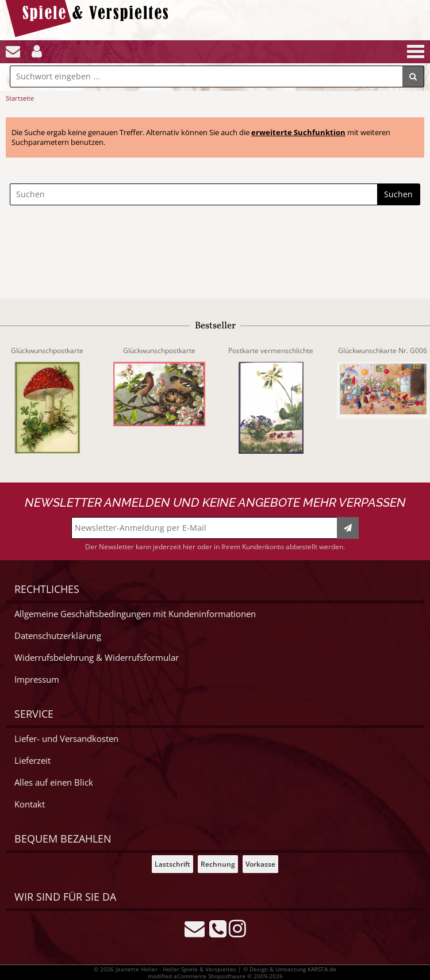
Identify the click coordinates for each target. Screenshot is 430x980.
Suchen (398, 194)
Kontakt (30, 804)
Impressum (37, 680)
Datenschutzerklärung (58, 636)
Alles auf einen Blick (54, 782)
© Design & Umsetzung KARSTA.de (290, 969)
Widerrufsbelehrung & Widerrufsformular (97, 658)
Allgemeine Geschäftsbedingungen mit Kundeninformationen (135, 614)
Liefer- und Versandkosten (66, 739)
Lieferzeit (32, 761)
